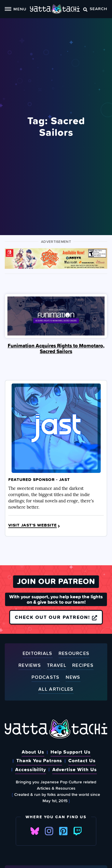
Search (95, 8)
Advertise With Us (75, 769)
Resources (74, 654)
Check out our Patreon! (56, 617)
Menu (16, 9)
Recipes (83, 666)
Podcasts (45, 677)
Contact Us (82, 760)
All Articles (56, 689)
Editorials (38, 654)
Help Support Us (71, 752)
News (73, 677)
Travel (57, 666)
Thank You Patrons (39, 760)
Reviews (30, 666)
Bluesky (35, 831)
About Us (33, 752)
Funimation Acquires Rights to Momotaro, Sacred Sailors (56, 349)
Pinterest (63, 831)
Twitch (78, 831)
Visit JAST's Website (35, 525)
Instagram (49, 831)
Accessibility (31, 769)
